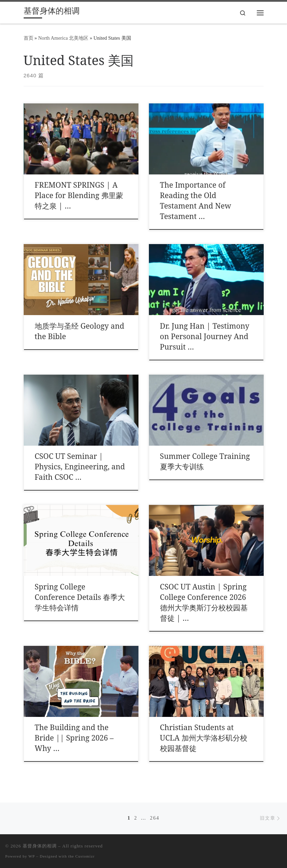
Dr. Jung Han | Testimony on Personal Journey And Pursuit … (205, 336)
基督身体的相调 (40, 846)
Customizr (85, 856)
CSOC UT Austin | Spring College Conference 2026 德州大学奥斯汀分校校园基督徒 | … (204, 602)
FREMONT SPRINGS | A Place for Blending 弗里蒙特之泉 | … (79, 195)
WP (32, 856)
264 (155, 818)
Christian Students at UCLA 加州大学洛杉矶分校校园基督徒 (204, 738)
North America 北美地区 (63, 38)
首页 (29, 38)
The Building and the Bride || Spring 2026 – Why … (74, 738)
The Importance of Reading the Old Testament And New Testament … (196, 200)
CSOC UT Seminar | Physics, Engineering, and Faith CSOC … (80, 466)
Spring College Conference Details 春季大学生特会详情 (80, 597)
